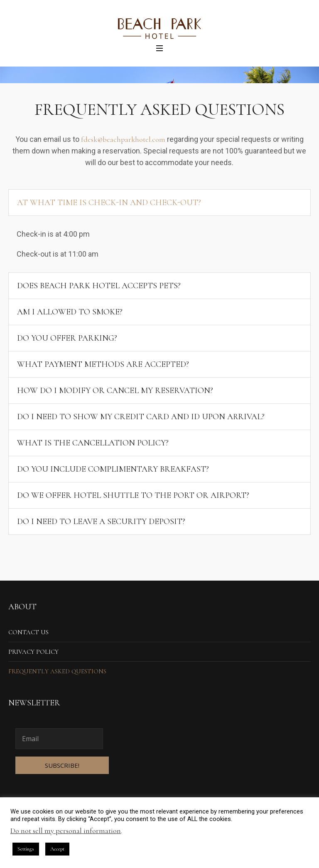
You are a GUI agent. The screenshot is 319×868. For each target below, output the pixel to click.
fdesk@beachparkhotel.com (123, 139)
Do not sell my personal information (66, 831)
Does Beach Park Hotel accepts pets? (99, 286)
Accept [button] (57, 849)
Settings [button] (26, 849)
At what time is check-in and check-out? (109, 203)
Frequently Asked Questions (57, 671)
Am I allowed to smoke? (70, 312)
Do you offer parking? (67, 338)
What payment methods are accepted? (103, 364)
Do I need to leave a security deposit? (101, 522)
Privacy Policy (33, 652)
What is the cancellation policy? (93, 443)
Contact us (28, 632)
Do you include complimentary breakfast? (113, 469)
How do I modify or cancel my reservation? (115, 391)
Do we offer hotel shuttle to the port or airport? (133, 495)
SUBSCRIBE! (62, 765)
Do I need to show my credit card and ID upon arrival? (141, 417)
